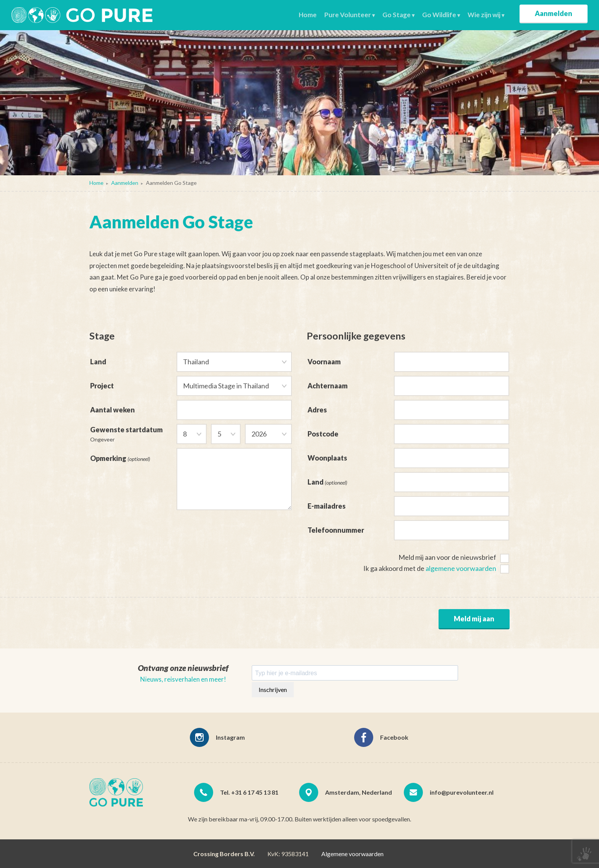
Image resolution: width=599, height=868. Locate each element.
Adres (317, 410)
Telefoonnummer (336, 530)
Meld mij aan (474, 619)
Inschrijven (273, 689)
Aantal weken (113, 408)
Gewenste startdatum (133, 433)
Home (308, 15)
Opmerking (120, 456)
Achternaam (328, 386)
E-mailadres (327, 506)
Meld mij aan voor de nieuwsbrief (447, 557)
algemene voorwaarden (461, 568)
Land (98, 361)
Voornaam (324, 362)
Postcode (323, 434)
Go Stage (397, 15)
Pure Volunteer (348, 15)
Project (102, 385)
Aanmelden (554, 13)
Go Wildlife (439, 15)
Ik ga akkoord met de (430, 568)
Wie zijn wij (484, 15)
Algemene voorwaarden (352, 854)
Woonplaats (327, 458)
